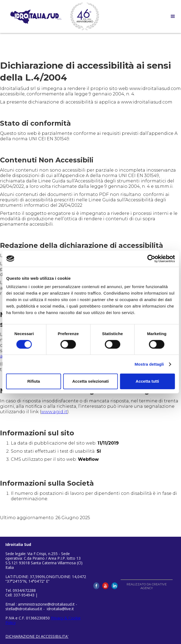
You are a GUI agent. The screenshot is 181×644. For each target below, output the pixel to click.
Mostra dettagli (149, 364)
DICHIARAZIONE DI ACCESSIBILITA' (37, 636)
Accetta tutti (147, 381)
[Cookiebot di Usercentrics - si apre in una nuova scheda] (151, 259)
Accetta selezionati (91, 381)
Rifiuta (34, 381)
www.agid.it (54, 412)
